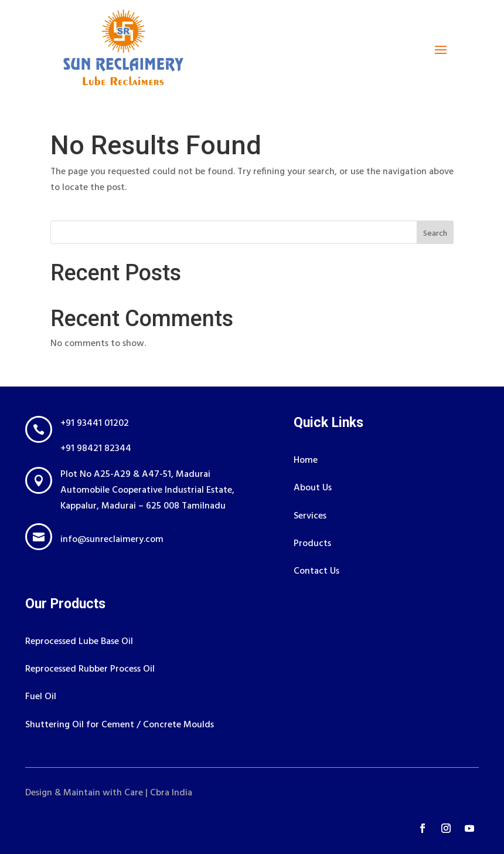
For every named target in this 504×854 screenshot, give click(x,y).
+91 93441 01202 (95, 423)
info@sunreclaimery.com (112, 540)
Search (435, 234)
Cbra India (171, 793)
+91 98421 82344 (96, 449)
